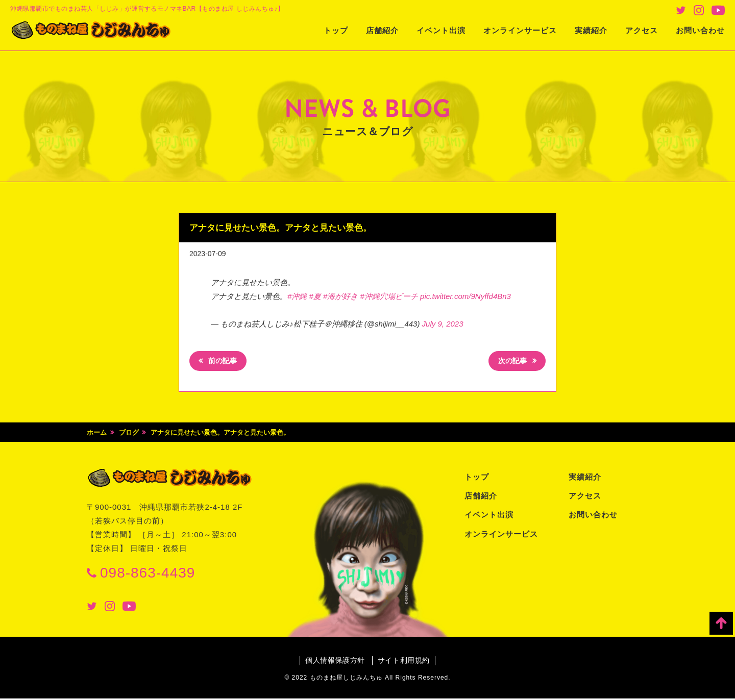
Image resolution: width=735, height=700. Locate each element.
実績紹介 (591, 30)
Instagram (699, 10)
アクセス (642, 30)
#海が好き (340, 296)
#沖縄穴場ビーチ (389, 296)
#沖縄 (297, 296)
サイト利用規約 (405, 662)
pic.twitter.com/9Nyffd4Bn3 (465, 296)
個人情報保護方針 (334, 662)
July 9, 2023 (443, 324)
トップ (336, 30)
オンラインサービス (520, 30)
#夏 (315, 296)
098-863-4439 (148, 574)
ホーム (97, 433)
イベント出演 (441, 30)
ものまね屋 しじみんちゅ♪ (100, 31)
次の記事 (511, 362)
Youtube (718, 10)
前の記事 (224, 362)
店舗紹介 (382, 30)
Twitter (681, 10)
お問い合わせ (700, 30)
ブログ (129, 433)
